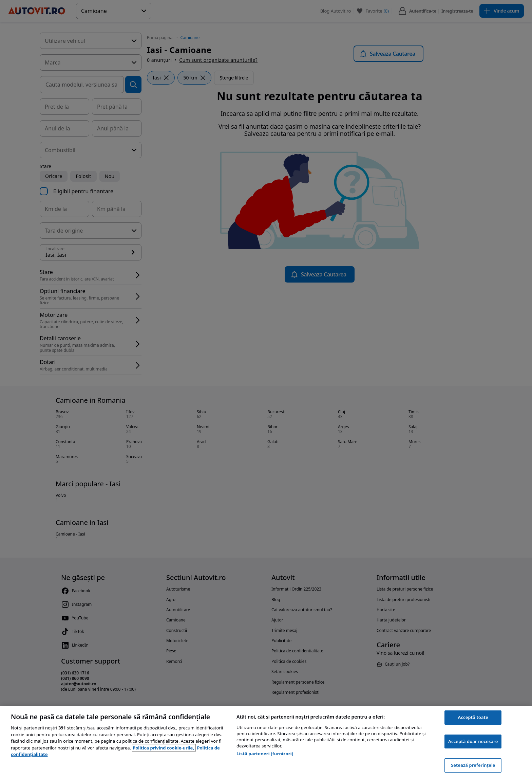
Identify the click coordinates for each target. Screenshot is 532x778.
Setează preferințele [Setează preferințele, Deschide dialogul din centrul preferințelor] (473, 765)
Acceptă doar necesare (473, 741)
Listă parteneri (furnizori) (265, 754)
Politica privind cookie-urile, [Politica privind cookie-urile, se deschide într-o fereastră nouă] (164, 748)
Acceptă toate (473, 717)
